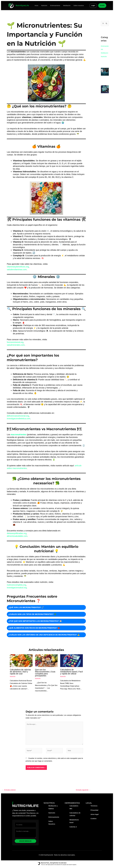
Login (93, 5)
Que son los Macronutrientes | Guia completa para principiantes (45, 673)
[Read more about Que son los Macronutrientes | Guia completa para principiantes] (46, 661)
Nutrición (44, 5)
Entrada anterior (9, 792)
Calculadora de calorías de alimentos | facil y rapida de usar (20, 672)
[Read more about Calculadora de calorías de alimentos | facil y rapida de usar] (21, 661)
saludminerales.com (16, 345)
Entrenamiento (55, 5)
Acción (102, 5)
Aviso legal (95, 816)
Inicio (36, 5)
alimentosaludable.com (17, 536)
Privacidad (94, 812)
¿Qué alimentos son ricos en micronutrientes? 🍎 (34, 628)
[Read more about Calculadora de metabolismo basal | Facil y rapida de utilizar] (72, 661)
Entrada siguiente (83, 792)
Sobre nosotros (79, 5)
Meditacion (105, 53)
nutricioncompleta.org (16, 585)
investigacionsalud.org (17, 588)
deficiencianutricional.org (18, 416)
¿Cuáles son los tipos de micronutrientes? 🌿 (32, 614)
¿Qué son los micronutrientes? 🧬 (26, 607)
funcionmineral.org (15, 342)
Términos (94, 808)
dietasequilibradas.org (17, 533)
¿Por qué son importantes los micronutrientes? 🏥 (35, 621)
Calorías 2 (73, 829)
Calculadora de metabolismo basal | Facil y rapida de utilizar (71, 672)
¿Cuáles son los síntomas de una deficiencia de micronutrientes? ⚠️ (44, 635)
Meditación (67, 5)
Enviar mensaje (25, 843)
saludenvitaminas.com (17, 269)
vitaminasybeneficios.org (18, 267)
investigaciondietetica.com (18, 419)
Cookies (94, 820)
